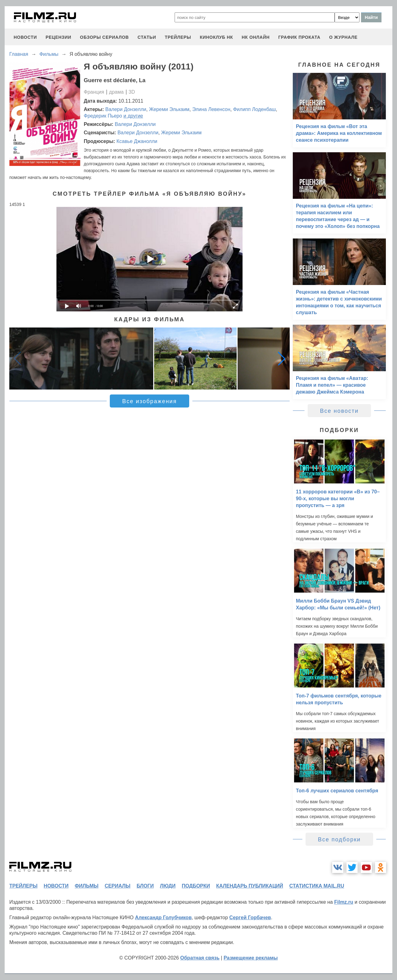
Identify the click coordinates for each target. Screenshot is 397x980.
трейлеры (178, 37)
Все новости (339, 411)
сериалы (117, 886)
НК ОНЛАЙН (256, 37)
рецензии (58, 37)
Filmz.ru (343, 902)
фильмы (87, 886)
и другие (133, 116)
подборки (196, 886)
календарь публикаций (250, 886)
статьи (147, 37)
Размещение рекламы (251, 958)
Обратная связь (200, 958)
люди (168, 886)
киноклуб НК (216, 37)
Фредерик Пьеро (103, 116)
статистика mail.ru (317, 886)
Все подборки (339, 840)
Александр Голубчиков (163, 918)
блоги (145, 886)
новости (25, 37)
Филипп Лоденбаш (254, 109)
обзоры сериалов (105, 37)
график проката (299, 37)
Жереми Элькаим (169, 109)
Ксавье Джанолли (137, 141)
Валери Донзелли (126, 109)
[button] (282, 359)
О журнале (343, 37)
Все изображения (149, 401)
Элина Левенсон (211, 109)
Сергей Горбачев (250, 918)
